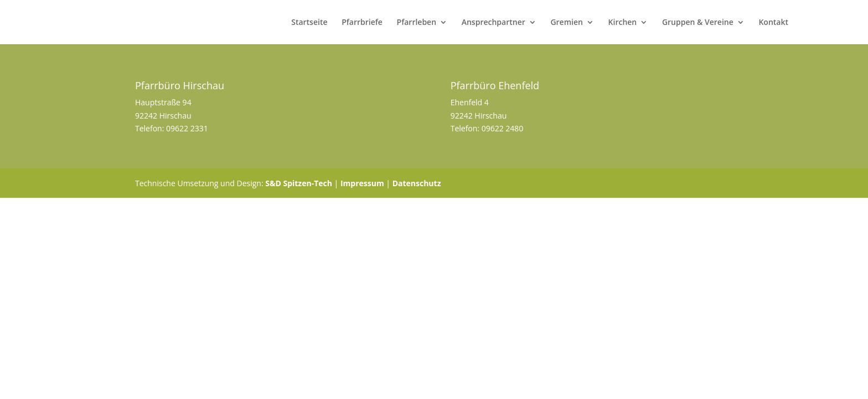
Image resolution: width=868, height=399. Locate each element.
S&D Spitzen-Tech (299, 183)
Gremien (567, 23)
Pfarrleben (417, 23)
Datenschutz (417, 183)
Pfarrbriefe (362, 23)
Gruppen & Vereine (698, 23)
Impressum (362, 183)
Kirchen (623, 23)
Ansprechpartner (494, 23)
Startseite (309, 23)
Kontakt (773, 23)
